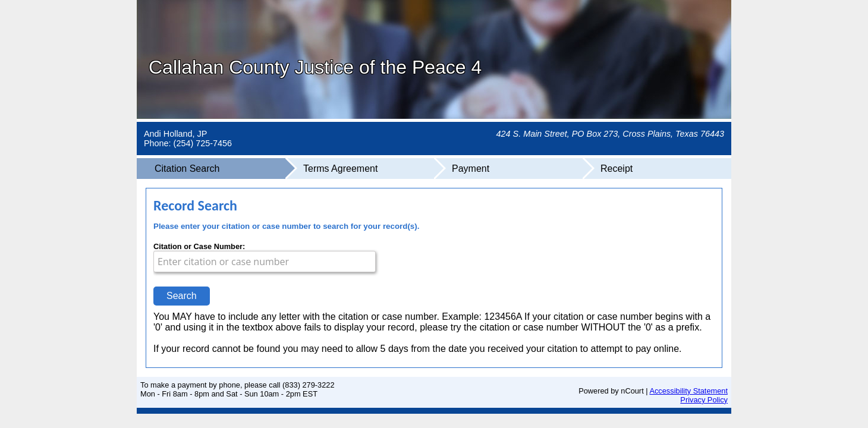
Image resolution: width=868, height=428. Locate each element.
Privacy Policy (704, 400)
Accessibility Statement (688, 391)
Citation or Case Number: (199, 246)
